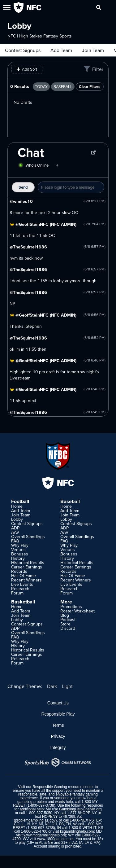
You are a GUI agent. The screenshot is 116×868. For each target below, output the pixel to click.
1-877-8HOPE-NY (82, 813)
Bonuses (20, 554)
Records (19, 571)
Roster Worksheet (77, 611)
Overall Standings (28, 537)
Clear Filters (90, 87)
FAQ (15, 541)
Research (20, 589)
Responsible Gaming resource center (63, 787)
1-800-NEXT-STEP (86, 820)
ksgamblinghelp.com (77, 831)
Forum (17, 593)
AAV (15, 532)
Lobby (17, 519)
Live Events (22, 584)
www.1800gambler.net (55, 839)
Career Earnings (27, 567)
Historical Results (28, 563)
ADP (15, 528)
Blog (65, 615)
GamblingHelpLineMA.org (80, 809)
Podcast (68, 620)
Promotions (71, 607)
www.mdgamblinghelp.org (45, 835)
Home (17, 506)
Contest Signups (23, 50)
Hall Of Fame (24, 576)
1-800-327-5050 (39, 813)
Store (65, 624)
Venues (18, 550)
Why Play (20, 545)
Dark (52, 686)
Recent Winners (26, 580)
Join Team (93, 50)
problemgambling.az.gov (35, 820)
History (18, 558)
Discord (68, 628)
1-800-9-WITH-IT (82, 828)
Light (67, 686)
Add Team (61, 50)
